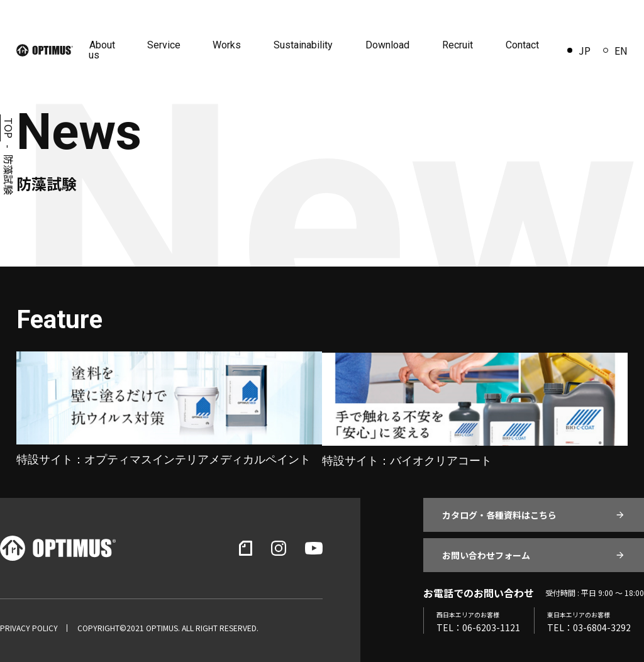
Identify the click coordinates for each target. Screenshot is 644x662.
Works (232, 45)
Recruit (459, 45)
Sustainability (307, 45)
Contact (522, 45)
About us (108, 50)
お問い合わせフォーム (486, 554)
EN (615, 50)
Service (169, 45)
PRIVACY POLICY (29, 627)
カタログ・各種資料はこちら (499, 514)
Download (390, 45)
